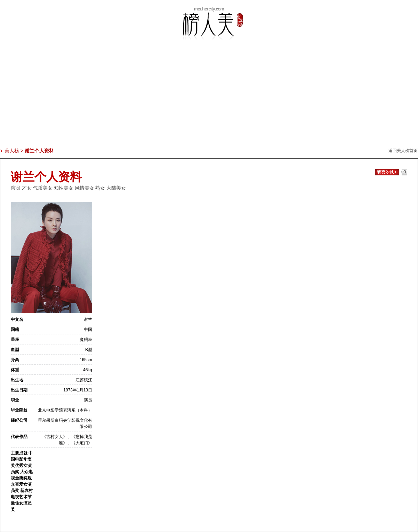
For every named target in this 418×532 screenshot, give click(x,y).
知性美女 (64, 188)
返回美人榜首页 (403, 151)
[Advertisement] (209, 98)
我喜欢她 (387, 172)
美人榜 (12, 151)
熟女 (100, 188)
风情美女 (85, 188)
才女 (27, 188)
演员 (16, 188)
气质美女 (43, 188)
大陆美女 (116, 188)
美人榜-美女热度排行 (209, 24)
